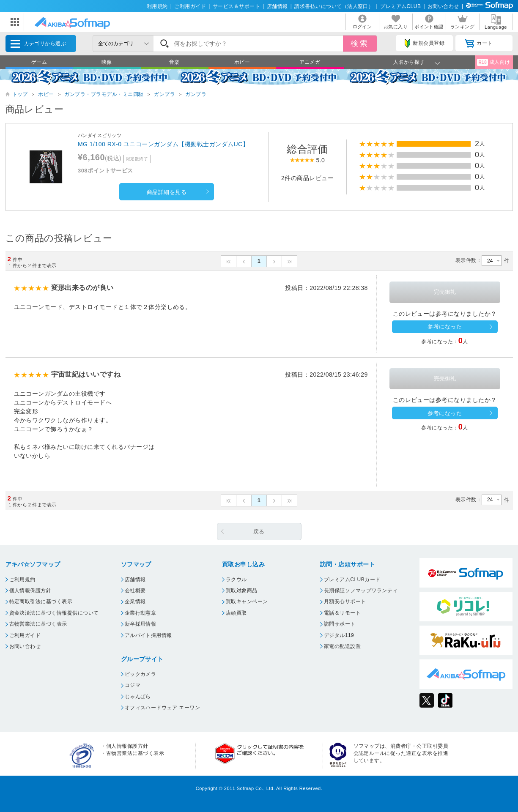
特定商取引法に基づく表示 (41, 601)
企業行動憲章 (141, 613)
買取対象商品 (242, 591)
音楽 (174, 62)
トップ (20, 94)
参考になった (445, 327)
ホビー (242, 62)
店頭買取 (236, 613)
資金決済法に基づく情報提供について (54, 613)
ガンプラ (164, 94)
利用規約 (157, 6)
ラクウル (236, 580)
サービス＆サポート (236, 6)
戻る (259, 532)
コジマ (133, 685)
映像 (107, 62)
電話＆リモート (342, 613)
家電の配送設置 (342, 646)
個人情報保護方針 (30, 591)
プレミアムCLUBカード (352, 580)
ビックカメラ (141, 674)
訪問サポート (340, 624)
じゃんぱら (138, 697)
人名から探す (409, 62)
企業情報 (135, 601)
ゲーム (39, 62)
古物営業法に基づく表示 (38, 624)
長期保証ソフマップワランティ (361, 591)
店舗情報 (277, 6)
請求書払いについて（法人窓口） (334, 6)
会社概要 (135, 591)
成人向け (493, 62)
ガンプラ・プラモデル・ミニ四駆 (104, 94)
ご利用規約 (22, 580)
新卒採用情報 (141, 624)
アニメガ (310, 62)
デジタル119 (339, 635)
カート (478, 44)
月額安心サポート (345, 601)
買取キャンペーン (247, 601)
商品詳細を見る (167, 192)
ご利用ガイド (190, 6)
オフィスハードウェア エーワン (163, 708)
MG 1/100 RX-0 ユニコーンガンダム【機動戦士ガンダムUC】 (163, 144)
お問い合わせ (443, 6)
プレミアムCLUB (400, 6)
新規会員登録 (425, 44)
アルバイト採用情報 (148, 635)
